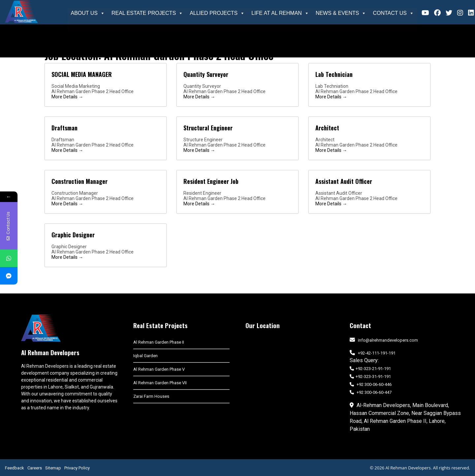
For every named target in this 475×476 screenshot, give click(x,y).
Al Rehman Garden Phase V (159, 369)
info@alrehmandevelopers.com (388, 340)
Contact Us (393, 13)
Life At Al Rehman (280, 13)
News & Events (341, 13)
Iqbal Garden (145, 356)
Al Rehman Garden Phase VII (160, 383)
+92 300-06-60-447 (371, 392)
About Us (88, 13)
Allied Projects (217, 13)
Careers (35, 468)
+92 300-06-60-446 (371, 384)
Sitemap (53, 468)
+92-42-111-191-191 (377, 353)
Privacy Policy (77, 468)
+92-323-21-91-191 (370, 369)
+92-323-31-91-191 (370, 376)
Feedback (15, 468)
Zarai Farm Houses (151, 396)
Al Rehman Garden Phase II (159, 342)
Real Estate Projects (147, 13)
